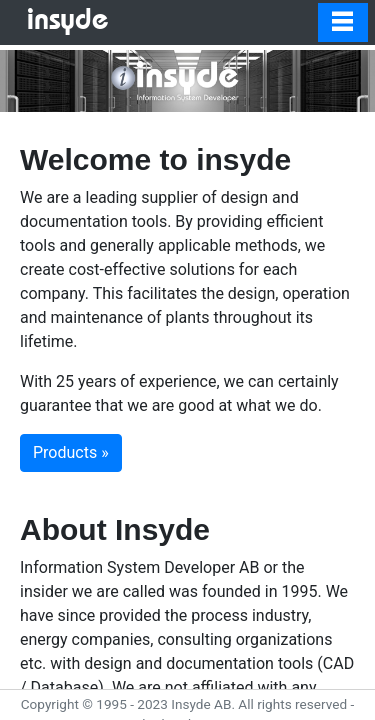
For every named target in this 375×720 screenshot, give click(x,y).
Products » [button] (71, 452)
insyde (68, 22)
